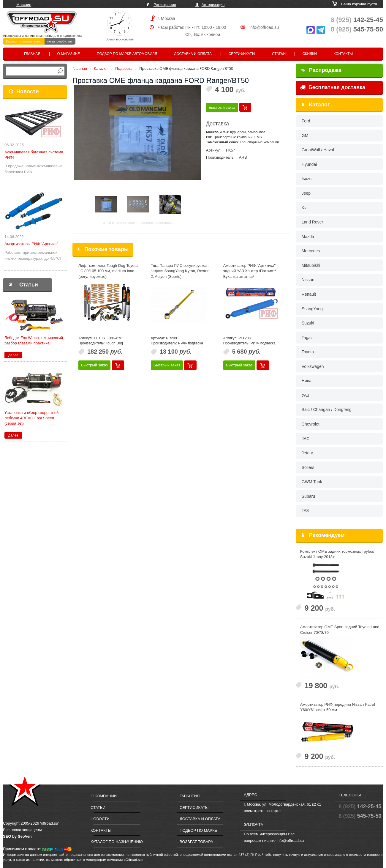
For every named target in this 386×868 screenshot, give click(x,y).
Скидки (310, 54)
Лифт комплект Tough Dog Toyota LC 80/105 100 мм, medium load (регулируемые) (108, 271)
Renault (309, 294)
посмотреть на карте (262, 811)
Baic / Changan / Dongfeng (327, 409)
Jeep (306, 193)
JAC (306, 439)
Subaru (308, 496)
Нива (307, 381)
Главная (32, 54)
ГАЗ (305, 511)
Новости (27, 92)
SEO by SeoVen (17, 836)
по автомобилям (60, 41)
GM (305, 136)
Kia (305, 208)
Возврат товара (196, 842)
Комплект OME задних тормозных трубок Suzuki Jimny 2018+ (337, 554)
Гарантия (190, 796)
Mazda (308, 237)
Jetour (307, 453)
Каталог (319, 105)
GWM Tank (312, 482)
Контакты (343, 54)
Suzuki (308, 323)
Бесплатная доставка (333, 87)
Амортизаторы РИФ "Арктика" (31, 244)
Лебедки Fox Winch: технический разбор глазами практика (34, 340)
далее (13, 355)
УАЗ (306, 395)
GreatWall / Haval (318, 150)
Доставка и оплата (193, 54)
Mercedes (311, 251)
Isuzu (307, 179)
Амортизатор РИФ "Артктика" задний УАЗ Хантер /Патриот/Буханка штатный (250, 271)
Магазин (24, 5)
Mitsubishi (311, 265)
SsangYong (312, 309)
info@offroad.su (264, 27)
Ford (306, 121)
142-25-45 (357, 20)
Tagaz (307, 338)
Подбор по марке (198, 830)
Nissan (308, 280)
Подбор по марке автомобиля (127, 54)
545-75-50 (357, 29)
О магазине (69, 54)
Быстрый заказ (222, 107)
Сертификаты (242, 54)
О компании (104, 796)
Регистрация (165, 5)
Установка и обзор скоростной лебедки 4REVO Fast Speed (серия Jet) (31, 418)
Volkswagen (313, 366)
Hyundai (309, 164)
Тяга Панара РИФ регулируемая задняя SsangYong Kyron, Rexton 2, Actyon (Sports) (180, 271)
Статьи (279, 54)
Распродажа (321, 70)
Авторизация (213, 5)
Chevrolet (311, 424)
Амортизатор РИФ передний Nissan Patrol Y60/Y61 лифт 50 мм (338, 707)
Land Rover (312, 222)
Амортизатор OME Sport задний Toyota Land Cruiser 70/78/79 (340, 630)
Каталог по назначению (24, 41)
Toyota (308, 352)
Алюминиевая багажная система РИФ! (34, 155)
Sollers (308, 467)
